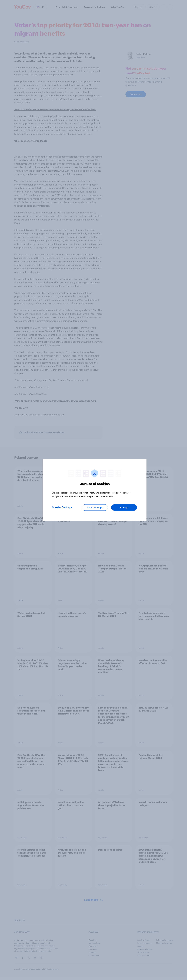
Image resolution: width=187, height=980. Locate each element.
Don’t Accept (95, 508)
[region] (95, 490)
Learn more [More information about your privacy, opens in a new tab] (107, 496)
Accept (124, 508)
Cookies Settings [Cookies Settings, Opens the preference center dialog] (62, 507)
